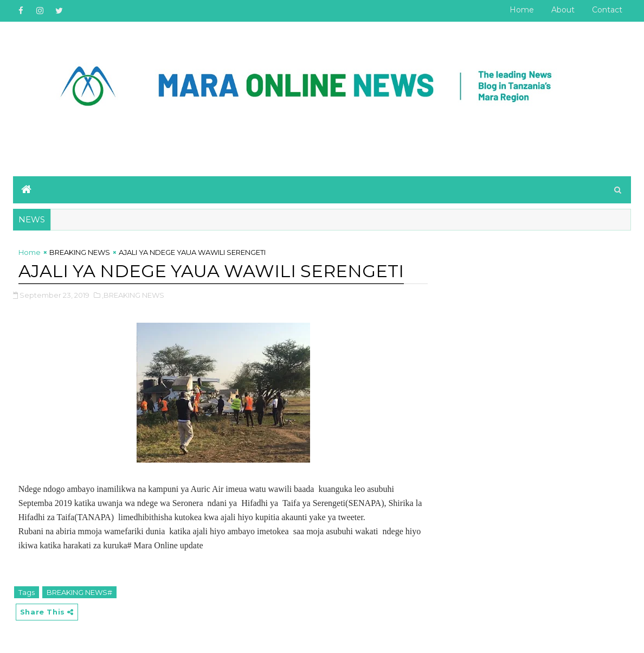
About (563, 10)
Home (522, 10)
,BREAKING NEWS (133, 295)
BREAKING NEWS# (79, 592)
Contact (607, 10)
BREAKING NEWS (80, 252)
